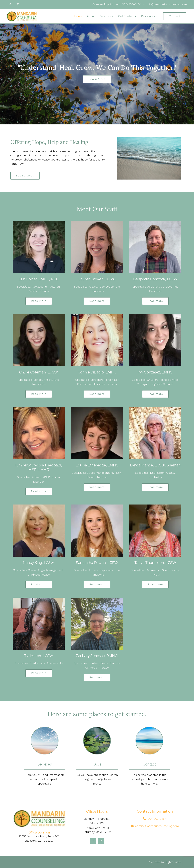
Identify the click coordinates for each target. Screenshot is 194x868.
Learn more (97, 79)
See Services (25, 176)
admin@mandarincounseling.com (165, 4)
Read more (39, 301)
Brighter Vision (173, 862)
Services (105, 16)
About (91, 16)
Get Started (126, 16)
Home (78, 16)
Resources (148, 16)
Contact (175, 16)
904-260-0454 (132, 4)
